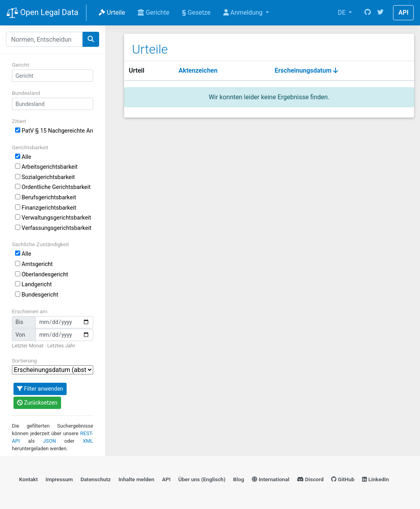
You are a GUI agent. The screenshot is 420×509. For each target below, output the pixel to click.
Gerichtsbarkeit (30, 147)
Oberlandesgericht (42, 275)
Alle (23, 157)
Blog (239, 479)
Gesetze (196, 13)
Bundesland (26, 93)
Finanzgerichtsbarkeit (46, 208)
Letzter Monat (28, 346)
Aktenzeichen (198, 70)
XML (88, 441)
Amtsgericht (34, 264)
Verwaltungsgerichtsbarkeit (53, 218)
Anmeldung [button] (244, 13)
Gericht (20, 65)
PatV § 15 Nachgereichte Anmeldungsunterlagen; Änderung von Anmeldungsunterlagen (54, 131)
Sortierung (24, 361)
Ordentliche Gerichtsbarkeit (53, 187)
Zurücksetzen (37, 403)
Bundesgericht (37, 295)
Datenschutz (96, 479)
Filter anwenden (40, 389)
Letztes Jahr (61, 346)
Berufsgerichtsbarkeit (46, 198)
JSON (50, 441)
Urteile (112, 13)
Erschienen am (30, 311)
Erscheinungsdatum (306, 70)
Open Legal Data (42, 13)
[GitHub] (368, 13)
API (403, 13)
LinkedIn (375, 479)
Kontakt (28, 479)
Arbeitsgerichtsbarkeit (46, 167)
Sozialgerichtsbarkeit (45, 177)
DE (343, 13)
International (271, 479)
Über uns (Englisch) (202, 479)
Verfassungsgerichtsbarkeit (53, 228)
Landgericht (33, 284)
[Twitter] (380, 13)
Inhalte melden (136, 479)
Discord (310, 479)
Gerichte (153, 13)
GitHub (343, 479)
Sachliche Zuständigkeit (40, 244)
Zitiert (19, 121)
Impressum (59, 479)
